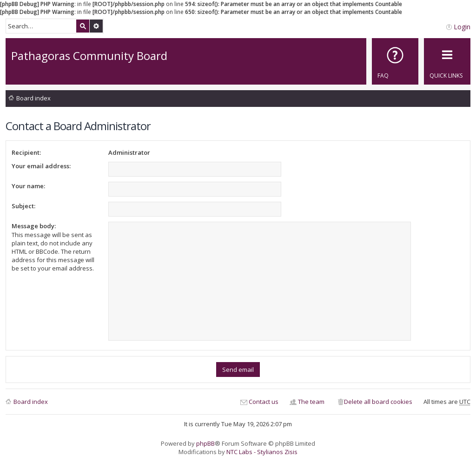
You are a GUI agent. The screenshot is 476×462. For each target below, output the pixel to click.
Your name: (28, 186)
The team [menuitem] (311, 402)
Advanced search (96, 26)
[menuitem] (395, 61)
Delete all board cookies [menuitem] (378, 402)
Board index (33, 98)
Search (83, 26)
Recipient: (26, 152)
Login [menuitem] (462, 27)
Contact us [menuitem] (264, 402)
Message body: (34, 226)
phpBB (205, 443)
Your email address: (41, 166)
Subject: (23, 206)
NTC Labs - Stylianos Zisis (262, 452)
